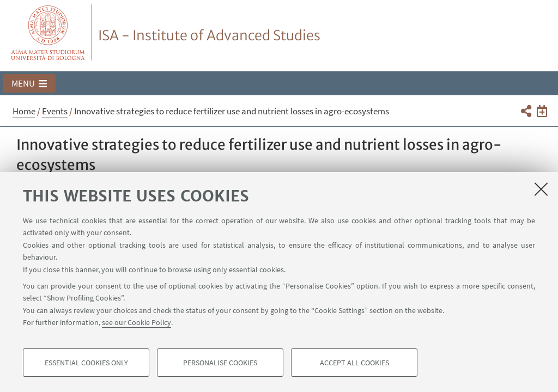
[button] (29, 83)
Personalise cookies (220, 363)
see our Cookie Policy (137, 322)
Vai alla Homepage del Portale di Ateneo (48, 32)
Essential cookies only (86, 363)
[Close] (541, 189)
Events (55, 111)
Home (24, 111)
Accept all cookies (354, 363)
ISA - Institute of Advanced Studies (209, 35)
